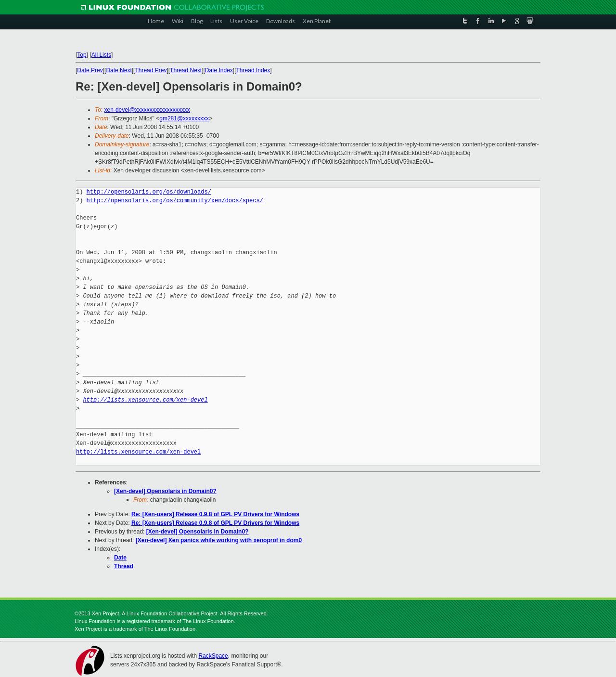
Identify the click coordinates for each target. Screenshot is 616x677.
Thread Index (253, 70)
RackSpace (213, 656)
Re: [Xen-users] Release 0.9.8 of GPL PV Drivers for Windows (215, 514)
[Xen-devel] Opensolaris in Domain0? (165, 491)
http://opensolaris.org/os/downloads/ (149, 192)
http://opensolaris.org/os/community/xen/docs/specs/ (175, 201)
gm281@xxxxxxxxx (184, 118)
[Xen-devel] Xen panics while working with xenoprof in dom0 (219, 540)
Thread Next (186, 70)
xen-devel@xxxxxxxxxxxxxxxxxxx (147, 110)
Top (82, 55)
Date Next (119, 70)
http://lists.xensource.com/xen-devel (145, 400)
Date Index (219, 70)
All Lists (101, 55)
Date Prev (90, 70)
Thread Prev (151, 70)
